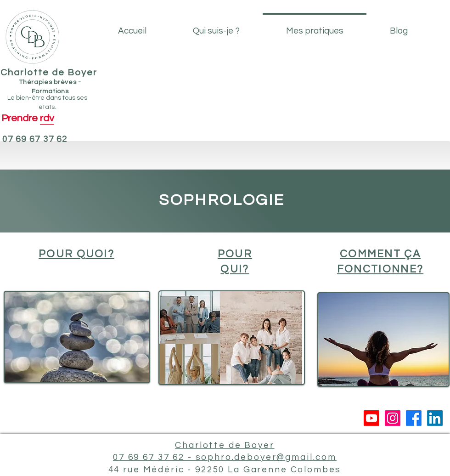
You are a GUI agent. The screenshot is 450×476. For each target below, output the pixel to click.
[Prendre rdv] (28, 119)
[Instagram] (393, 418)
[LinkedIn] (435, 418)
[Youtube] (371, 418)
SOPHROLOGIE (222, 200)
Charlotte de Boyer (49, 73)
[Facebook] (414, 418)
